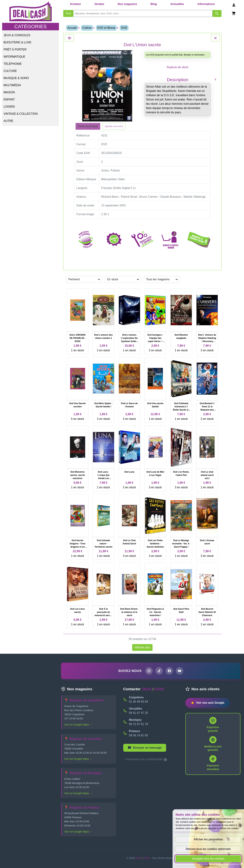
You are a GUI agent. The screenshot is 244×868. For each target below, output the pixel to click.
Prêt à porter (15, 50)
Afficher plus (142, 647)
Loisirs (9, 107)
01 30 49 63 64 (139, 702)
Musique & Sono (16, 78)
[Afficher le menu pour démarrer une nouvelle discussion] (145, 748)
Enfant (9, 99)
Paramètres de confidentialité (147, 760)
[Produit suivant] (215, 79)
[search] (143, 13)
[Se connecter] (234, 5)
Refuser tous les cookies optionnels (208, 849)
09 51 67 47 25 (139, 713)
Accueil (72, 28)
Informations (206, 4)
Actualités (177, 4)
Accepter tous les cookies (208, 859)
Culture (10, 71)
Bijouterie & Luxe (18, 42)
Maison (9, 92)
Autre (8, 121)
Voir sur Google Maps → (78, 725)
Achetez (75, 4)
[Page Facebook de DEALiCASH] (169, 671)
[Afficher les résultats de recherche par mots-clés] (217, 13)
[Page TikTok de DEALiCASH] (159, 671)
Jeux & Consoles (17, 35)
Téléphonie (13, 64)
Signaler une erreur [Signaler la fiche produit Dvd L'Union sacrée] (114, 126)
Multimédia (12, 85)
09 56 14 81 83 (139, 735)
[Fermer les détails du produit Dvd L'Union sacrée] (69, 38)
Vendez (99, 4)
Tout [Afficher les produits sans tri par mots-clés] (68, 13)
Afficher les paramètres (208, 839)
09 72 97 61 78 (139, 724)
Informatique (14, 57)
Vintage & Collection (21, 114)
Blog (154, 4)
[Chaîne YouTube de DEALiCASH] (180, 671)
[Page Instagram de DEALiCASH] (149, 671)
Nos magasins (127, 4)
